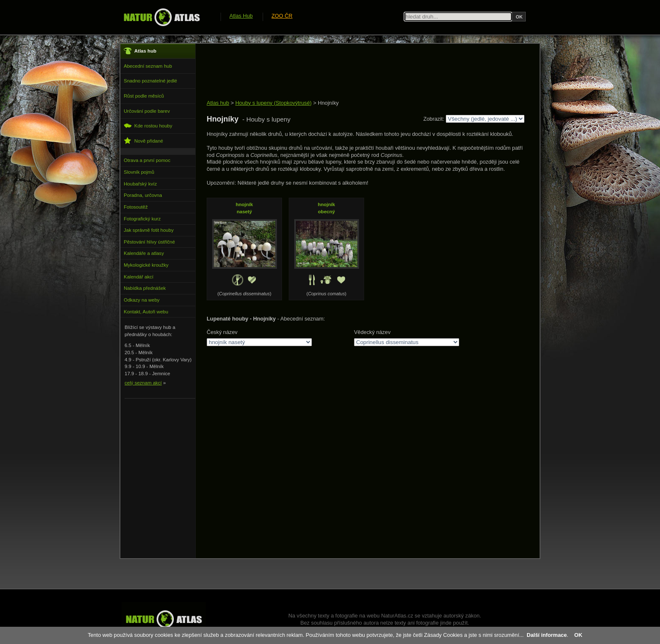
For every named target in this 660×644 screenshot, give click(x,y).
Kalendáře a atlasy (144, 253)
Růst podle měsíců (144, 96)
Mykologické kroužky (146, 265)
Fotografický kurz (142, 219)
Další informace (547, 635)
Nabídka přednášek (145, 288)
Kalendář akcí (138, 277)
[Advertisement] (360, 72)
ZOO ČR (282, 16)
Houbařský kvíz (140, 184)
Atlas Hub (241, 16)
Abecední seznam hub (148, 66)
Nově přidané (144, 141)
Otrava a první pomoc (147, 160)
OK (578, 635)
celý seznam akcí (143, 383)
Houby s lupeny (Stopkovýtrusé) (273, 103)
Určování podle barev (147, 111)
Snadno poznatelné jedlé (150, 81)
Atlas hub (218, 103)
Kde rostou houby (148, 126)
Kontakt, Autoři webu (146, 312)
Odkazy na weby (142, 300)
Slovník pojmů (139, 172)
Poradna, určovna (143, 195)
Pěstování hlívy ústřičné (149, 242)
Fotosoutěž (136, 207)
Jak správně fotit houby (149, 230)
